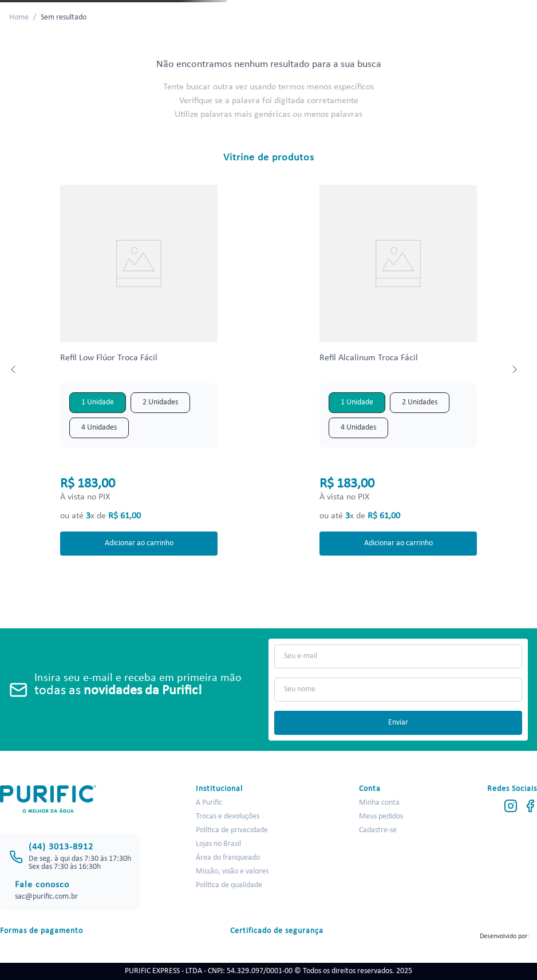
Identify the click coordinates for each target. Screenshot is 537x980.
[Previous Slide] (14, 369)
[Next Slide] (514, 369)
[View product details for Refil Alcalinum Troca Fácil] (398, 369)
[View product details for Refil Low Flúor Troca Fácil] (139, 369)
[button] (98, 403)
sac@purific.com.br (46, 897)
